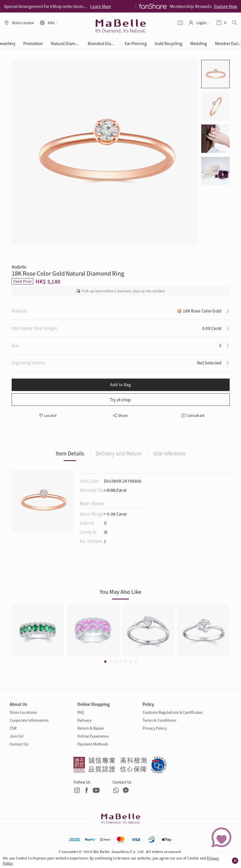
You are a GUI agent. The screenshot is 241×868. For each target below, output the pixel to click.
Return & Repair (91, 728)
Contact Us (19, 744)
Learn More (101, 6)
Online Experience (93, 736)
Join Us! (17, 736)
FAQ (81, 712)
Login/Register (204, 23)
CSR (13, 728)
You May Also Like (121, 592)
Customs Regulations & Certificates (173, 712)
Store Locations (23, 712)
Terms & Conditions (159, 720)
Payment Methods (93, 744)
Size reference (169, 453)
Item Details (70, 453)
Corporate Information (29, 720)
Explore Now (226, 6)
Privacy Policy (155, 728)
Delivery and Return (119, 453)
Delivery (84, 720)
